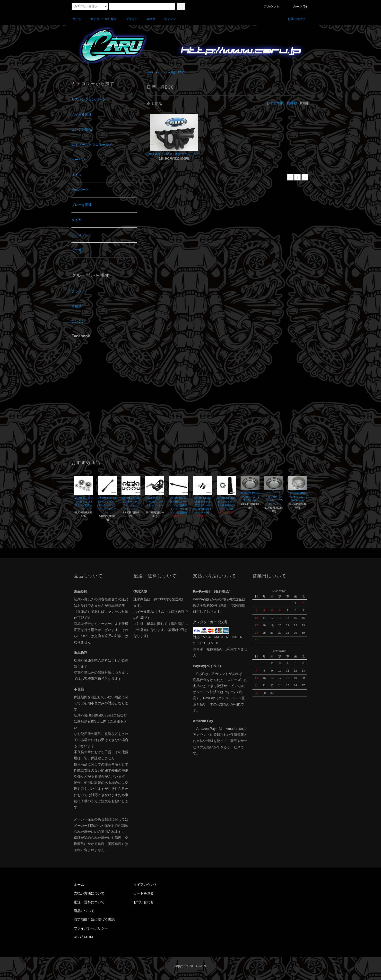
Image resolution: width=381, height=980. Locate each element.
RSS (77, 937)
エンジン (167, 19)
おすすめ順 (275, 103)
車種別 (148, 19)
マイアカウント (145, 885)
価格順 (292, 103)
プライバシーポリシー (91, 928)
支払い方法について (89, 893)
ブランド (129, 19)
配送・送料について (89, 902)
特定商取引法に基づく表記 (94, 920)
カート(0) (297, 7)
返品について (84, 911)
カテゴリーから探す (101, 19)
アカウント (269, 7)
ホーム (77, 19)
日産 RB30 (177, 72)
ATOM (88, 937)
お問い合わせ (294, 19)
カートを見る (144, 893)
